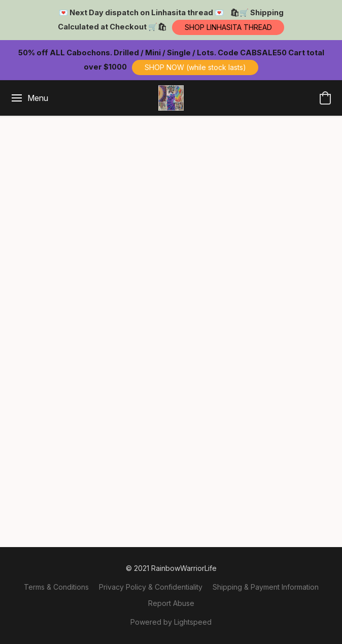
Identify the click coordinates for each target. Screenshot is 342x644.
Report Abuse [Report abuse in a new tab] (171, 603)
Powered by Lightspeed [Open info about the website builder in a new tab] (171, 622)
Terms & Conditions (56, 587)
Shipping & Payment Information (266, 587)
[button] (228, 27)
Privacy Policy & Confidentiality (151, 587)
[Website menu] (29, 98)
